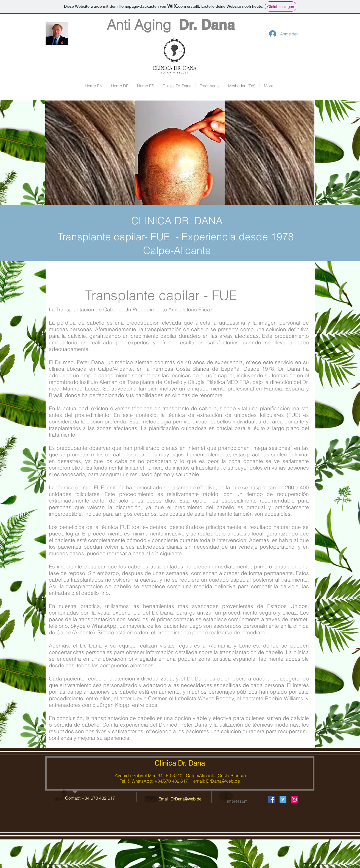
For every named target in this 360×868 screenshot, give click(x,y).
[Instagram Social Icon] (294, 799)
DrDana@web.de (223, 781)
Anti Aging (127, 25)
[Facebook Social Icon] (272, 799)
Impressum (237, 801)
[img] (90, 153)
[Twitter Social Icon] (283, 799)
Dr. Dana (207, 25)
